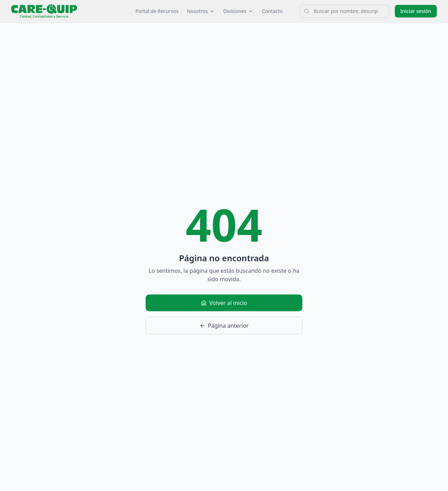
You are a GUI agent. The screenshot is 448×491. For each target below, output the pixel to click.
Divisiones (239, 11)
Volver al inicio (224, 303)
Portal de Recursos (157, 11)
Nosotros (201, 11)
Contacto (272, 11)
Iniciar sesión (416, 11)
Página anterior (224, 326)
